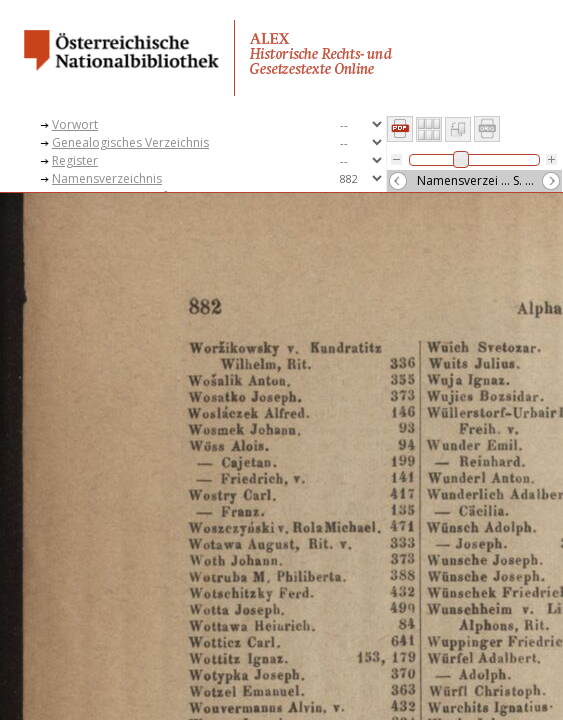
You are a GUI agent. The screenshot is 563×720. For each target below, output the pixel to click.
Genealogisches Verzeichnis (130, 142)
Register (75, 160)
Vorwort (75, 124)
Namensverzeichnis (107, 178)
